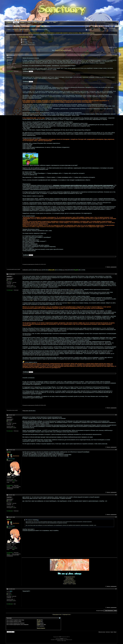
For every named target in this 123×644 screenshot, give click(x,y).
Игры (48, 22)
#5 (116, 495)
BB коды (39, 620)
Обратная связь (102, 632)
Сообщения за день (11, 24)
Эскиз (70, 584)
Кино (55, 22)
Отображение (113, 53)
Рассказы (42, 22)
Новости (10, 22)
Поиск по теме (106, 53)
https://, (73, 290)
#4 (116, 450)
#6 (116, 517)
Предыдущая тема (57, 614)
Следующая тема (66, 614)
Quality (74, 584)
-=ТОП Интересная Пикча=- (69, 581)
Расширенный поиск (113, 24)
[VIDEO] (39, 625)
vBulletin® (62, 639)
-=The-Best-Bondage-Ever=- (69, 582)
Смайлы (39, 622)
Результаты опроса (31, 45)
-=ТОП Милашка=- (69, 578)
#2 (116, 274)
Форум (16, 22)
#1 (116, 55)
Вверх (115, 611)
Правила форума (41, 628)
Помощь (105, 28)
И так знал (24, 39)
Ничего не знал (25, 41)
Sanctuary (108, 632)
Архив (112, 632)
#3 (116, 415)
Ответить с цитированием (111, 267)
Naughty (65, 584)
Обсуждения (15, 29)
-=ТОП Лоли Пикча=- (70, 580)
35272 (13, 482)
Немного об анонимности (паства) (63, 50)
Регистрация (112, 28)
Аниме (29, 22)
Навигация (29, 24)
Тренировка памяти (70, 577)
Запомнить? (89, 30)
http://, (32, 300)
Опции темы (99, 53)
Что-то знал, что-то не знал (28, 43)
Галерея (22, 22)
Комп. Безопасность (25, 29)
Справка (17, 24)
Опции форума (23, 24)
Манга (35, 22)
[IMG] (38, 623)
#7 (116, 589)
